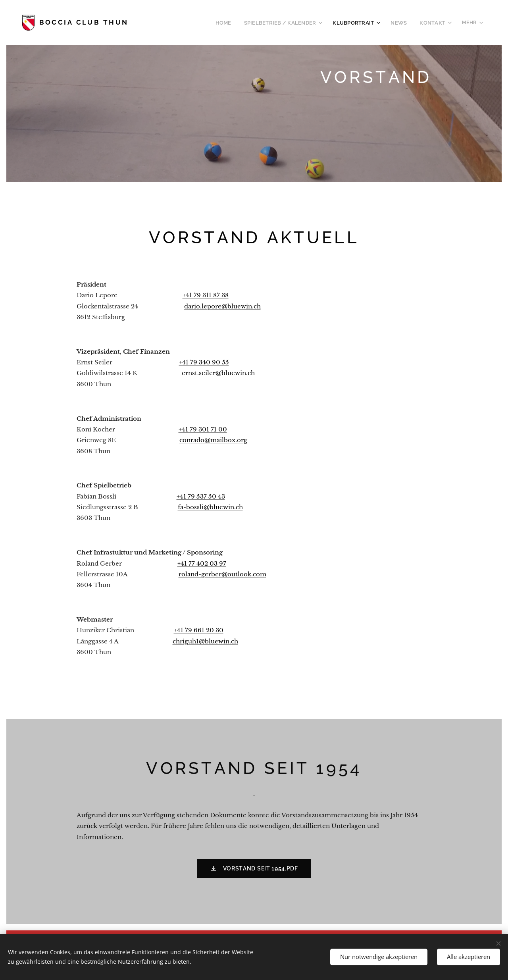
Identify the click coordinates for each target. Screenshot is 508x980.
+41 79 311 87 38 (206, 295)
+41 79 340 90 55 (204, 362)
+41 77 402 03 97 (202, 563)
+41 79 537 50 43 (201, 496)
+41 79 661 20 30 (199, 630)
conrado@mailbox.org (213, 440)
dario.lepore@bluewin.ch (222, 306)
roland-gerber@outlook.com (222, 574)
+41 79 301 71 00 (203, 429)
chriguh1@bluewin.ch (205, 641)
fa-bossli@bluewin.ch (210, 507)
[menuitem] (172, 23)
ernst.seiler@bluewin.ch (218, 373)
